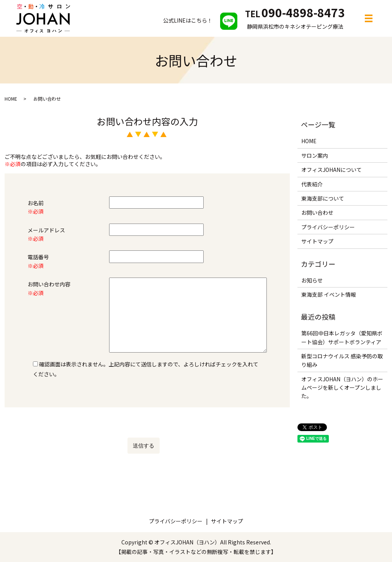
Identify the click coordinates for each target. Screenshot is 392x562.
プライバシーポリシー (328, 227)
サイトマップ (317, 241)
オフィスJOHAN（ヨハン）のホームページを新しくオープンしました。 (342, 388)
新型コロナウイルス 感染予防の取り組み (342, 360)
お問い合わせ (317, 212)
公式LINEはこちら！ (200, 20)
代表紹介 (312, 184)
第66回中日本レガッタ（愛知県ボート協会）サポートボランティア (342, 337)
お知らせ (312, 280)
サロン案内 (315, 155)
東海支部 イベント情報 (329, 294)
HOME (11, 99)
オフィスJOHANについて (332, 170)
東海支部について (323, 198)
